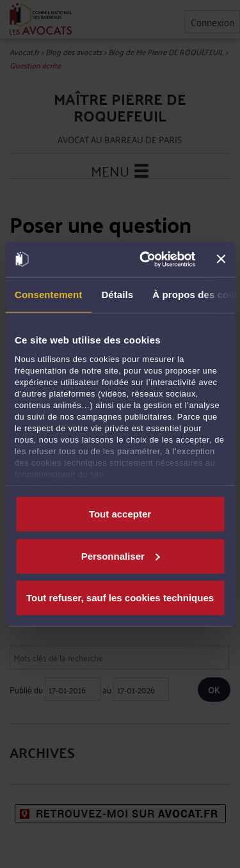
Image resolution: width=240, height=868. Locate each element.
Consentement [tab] (48, 295)
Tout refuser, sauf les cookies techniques (120, 598)
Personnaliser (121, 556)
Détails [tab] (117, 295)
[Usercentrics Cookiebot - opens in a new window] (145, 259)
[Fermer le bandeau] (221, 259)
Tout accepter (120, 514)
